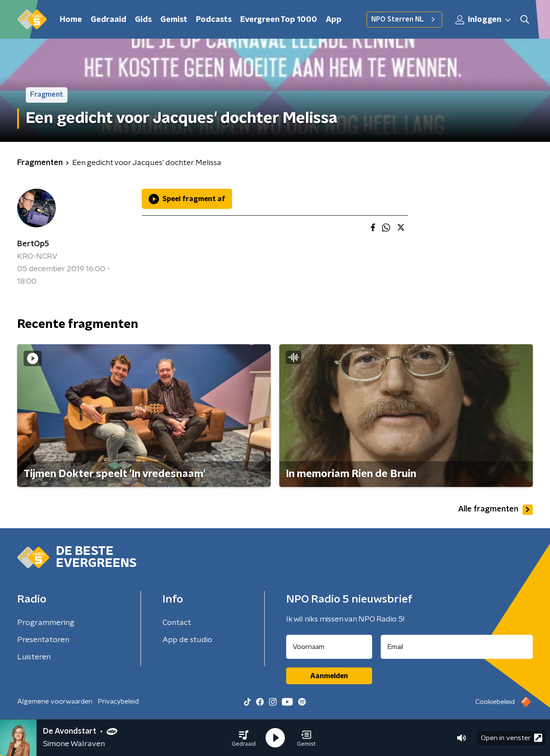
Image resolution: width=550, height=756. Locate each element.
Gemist (174, 20)
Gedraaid (108, 20)
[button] (244, 738)
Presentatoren (43, 640)
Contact (177, 623)
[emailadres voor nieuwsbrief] (457, 647)
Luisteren (34, 657)
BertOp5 (33, 244)
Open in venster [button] (512, 738)
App (334, 20)
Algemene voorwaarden (55, 701)
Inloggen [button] (483, 20)
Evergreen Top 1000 (279, 20)
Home (71, 20)
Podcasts (214, 20)
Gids (143, 20)
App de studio (187, 640)
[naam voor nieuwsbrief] (329, 647)
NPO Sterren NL (404, 19)
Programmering (46, 623)
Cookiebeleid (495, 702)
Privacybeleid (118, 701)
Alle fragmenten (495, 510)
